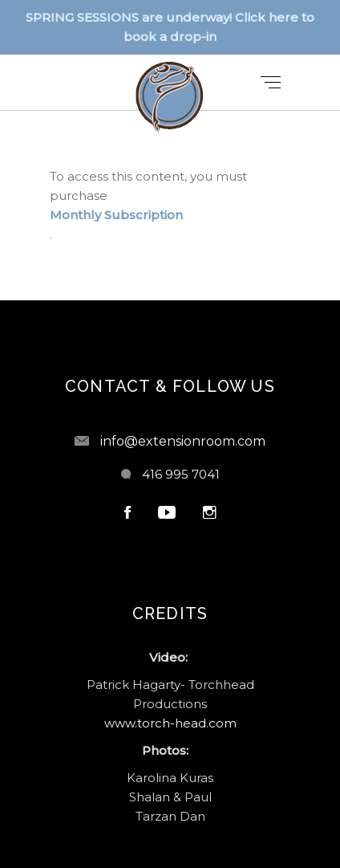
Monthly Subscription (116, 215)
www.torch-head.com (170, 723)
